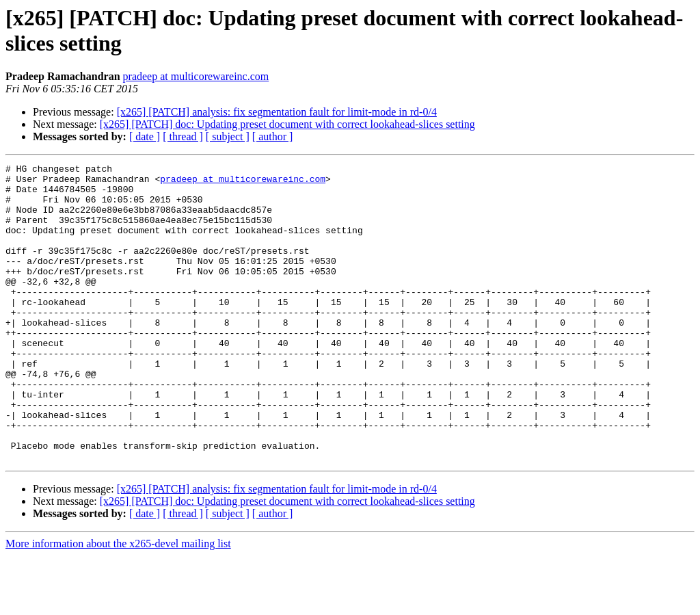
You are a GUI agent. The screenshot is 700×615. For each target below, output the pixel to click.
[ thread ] (183, 136)
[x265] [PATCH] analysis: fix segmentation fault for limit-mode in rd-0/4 (277, 112)
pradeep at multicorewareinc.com (196, 76)
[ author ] (273, 136)
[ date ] (145, 136)
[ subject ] (228, 136)
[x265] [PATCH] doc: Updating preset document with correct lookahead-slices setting (287, 124)
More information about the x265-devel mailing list (118, 603)
